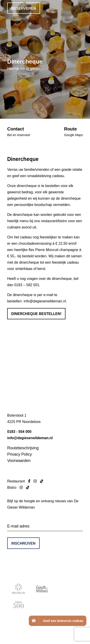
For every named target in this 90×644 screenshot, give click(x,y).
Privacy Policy (20, 454)
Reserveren (24, 8)
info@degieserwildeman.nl (45, 301)
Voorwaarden (19, 461)
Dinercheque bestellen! (36, 314)
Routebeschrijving (23, 448)
